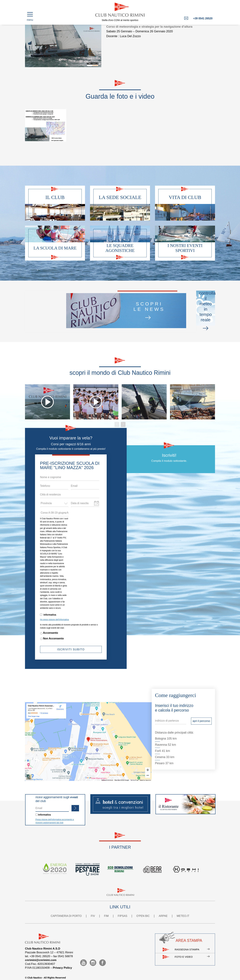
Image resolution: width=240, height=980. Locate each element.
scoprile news (94, 308)
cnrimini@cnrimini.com (41, 954)
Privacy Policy (62, 961)
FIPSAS (123, 910)
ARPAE (163, 910)
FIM (106, 910)
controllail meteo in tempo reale (168, 308)
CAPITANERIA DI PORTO (66, 910)
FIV (93, 910)
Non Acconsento (53, 632)
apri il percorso (201, 714)
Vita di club (185, 197)
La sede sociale (120, 197)
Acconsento (50, 626)
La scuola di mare (55, 248)
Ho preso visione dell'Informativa (54, 613)
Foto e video (191, 954)
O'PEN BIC (143, 910)
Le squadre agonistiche (120, 248)
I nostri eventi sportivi (185, 248)
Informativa (50, 608)
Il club (55, 197)
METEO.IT (183, 910)
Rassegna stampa (191, 944)
